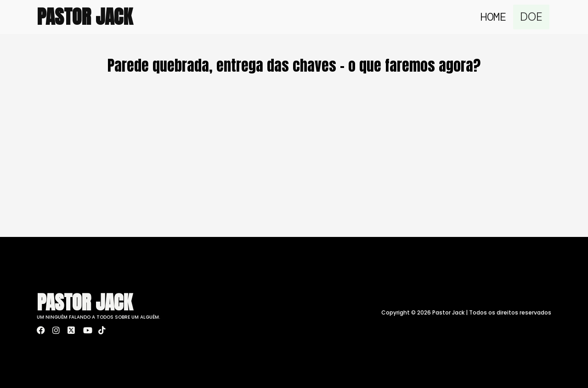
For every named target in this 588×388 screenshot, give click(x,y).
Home (496, 17)
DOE (532, 17)
